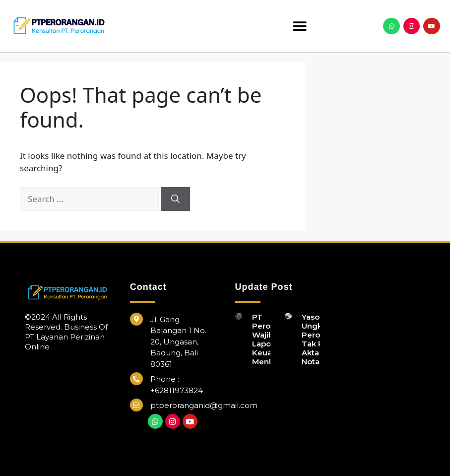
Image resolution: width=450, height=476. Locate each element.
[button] (300, 26)
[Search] (175, 199)
